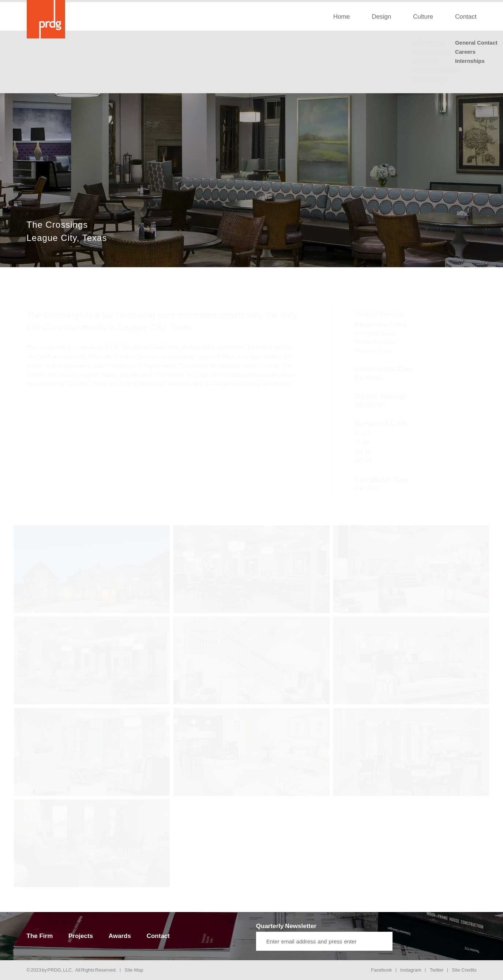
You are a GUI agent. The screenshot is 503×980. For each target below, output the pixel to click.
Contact (466, 17)
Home (341, 17)
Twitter (436, 970)
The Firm (40, 936)
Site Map (134, 970)
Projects (81, 936)
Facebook (381, 970)
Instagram (411, 970)
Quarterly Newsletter (286, 926)
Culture (423, 17)
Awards (120, 936)
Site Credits (464, 970)
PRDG (55, 970)
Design (381, 17)
